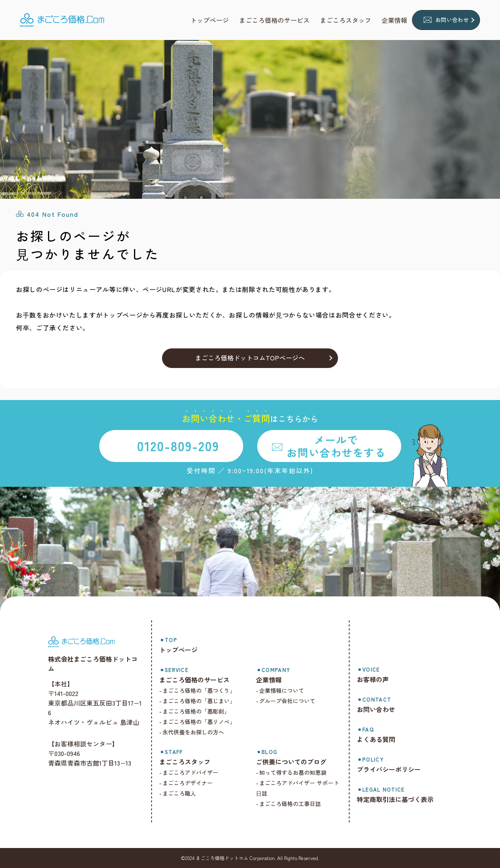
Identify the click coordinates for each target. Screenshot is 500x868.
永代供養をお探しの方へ (198, 732)
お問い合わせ (452, 20)
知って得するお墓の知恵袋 (296, 772)
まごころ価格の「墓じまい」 (204, 701)
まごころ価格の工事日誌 (294, 804)
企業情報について (285, 690)
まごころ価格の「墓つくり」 (204, 690)
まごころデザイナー (193, 783)
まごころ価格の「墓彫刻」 (201, 711)
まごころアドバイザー (196, 772)
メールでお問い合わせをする (336, 446)
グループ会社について (291, 701)
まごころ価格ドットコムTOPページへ (250, 358)
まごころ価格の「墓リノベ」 (204, 722)
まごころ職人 (184, 793)
